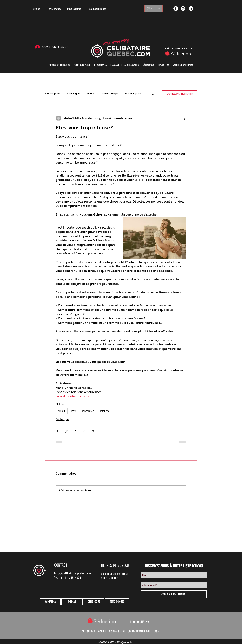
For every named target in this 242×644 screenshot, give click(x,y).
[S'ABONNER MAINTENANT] (174, 594)
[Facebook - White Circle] (176, 9)
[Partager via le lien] (84, 431)
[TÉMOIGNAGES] (117, 602)
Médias (91, 94)
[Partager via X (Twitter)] (66, 431)
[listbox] (154, 9)
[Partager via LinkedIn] (75, 431)
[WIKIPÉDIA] (50, 602)
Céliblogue (74, 94)
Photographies (133, 94)
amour (62, 411)
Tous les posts (52, 94)
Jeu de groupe (110, 94)
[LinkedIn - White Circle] (191, 9)
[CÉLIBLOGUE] (94, 602)
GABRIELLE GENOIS (109, 632)
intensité (105, 411)
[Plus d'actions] (184, 118)
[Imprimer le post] (93, 431)
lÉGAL (157, 632)
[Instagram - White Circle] (183, 9)
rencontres (88, 411)
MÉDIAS (36, 9)
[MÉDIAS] (72, 602)
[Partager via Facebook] (57, 431)
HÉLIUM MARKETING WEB (137, 632)
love (74, 411)
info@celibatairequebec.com (73, 573)
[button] (154, 9)
